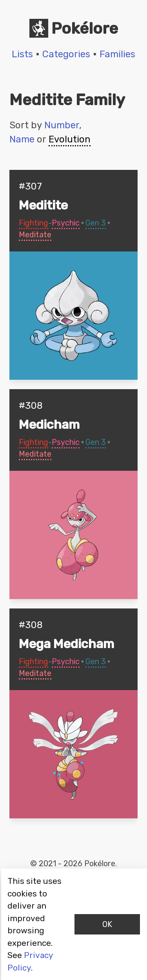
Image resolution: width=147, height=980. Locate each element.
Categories (66, 54)
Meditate (35, 235)
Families (117, 54)
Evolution (70, 139)
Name (22, 139)
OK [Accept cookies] (107, 924)
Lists (22, 54)
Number (62, 125)
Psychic (66, 223)
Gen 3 (96, 223)
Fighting (34, 223)
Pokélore (74, 28)
